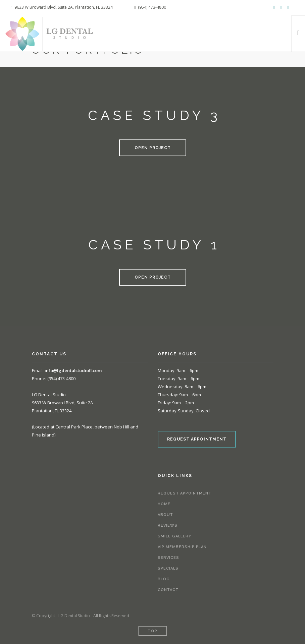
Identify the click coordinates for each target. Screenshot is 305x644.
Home (164, 504)
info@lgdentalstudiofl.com (73, 370)
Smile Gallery (174, 536)
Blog (164, 579)
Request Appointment (185, 493)
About (165, 515)
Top (152, 631)
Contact (168, 590)
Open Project (153, 148)
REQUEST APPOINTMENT (197, 439)
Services (168, 558)
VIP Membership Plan (182, 547)
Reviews (168, 525)
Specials (168, 568)
